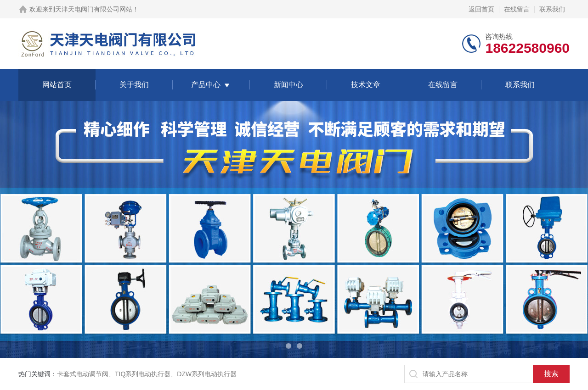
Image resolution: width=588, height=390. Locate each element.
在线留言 (517, 9)
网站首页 (57, 85)
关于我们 (134, 85)
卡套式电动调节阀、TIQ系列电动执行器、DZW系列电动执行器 (147, 374)
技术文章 (366, 85)
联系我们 (552, 9)
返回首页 (481, 9)
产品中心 (206, 85)
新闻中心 (288, 85)
